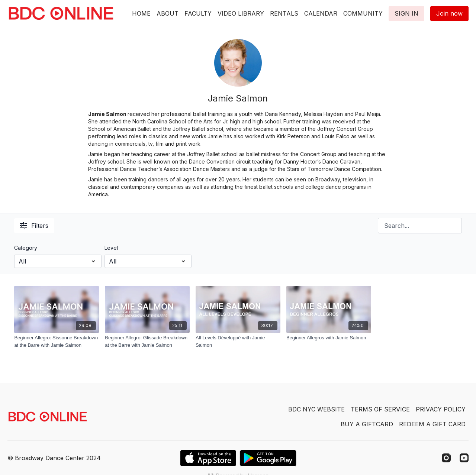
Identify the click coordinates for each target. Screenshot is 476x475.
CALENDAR (321, 13)
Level (111, 248)
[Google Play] (268, 458)
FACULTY (198, 13)
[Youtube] (464, 458)
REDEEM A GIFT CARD (432, 424)
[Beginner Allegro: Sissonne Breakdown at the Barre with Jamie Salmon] (57, 341)
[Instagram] (446, 458)
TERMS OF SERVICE (380, 409)
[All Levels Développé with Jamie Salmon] (238, 341)
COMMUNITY (363, 13)
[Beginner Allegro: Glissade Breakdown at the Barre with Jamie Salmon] (147, 341)
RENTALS (284, 13)
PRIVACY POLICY (441, 409)
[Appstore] (208, 458)
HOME (141, 13)
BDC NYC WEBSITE (316, 409)
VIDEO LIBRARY (241, 13)
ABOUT (168, 13)
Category (26, 248)
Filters (34, 226)
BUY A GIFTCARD (367, 424)
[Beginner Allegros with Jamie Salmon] (329, 338)
